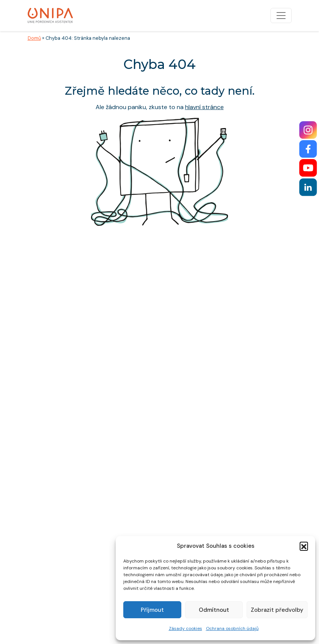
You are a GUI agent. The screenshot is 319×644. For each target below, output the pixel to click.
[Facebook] (308, 149)
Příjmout (152, 610)
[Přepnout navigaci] (281, 16)
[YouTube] (308, 168)
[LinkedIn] (308, 187)
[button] (304, 546)
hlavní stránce (204, 107)
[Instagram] (308, 130)
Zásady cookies (185, 628)
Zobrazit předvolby (277, 610)
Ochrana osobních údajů (232, 628)
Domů (34, 38)
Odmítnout (214, 610)
